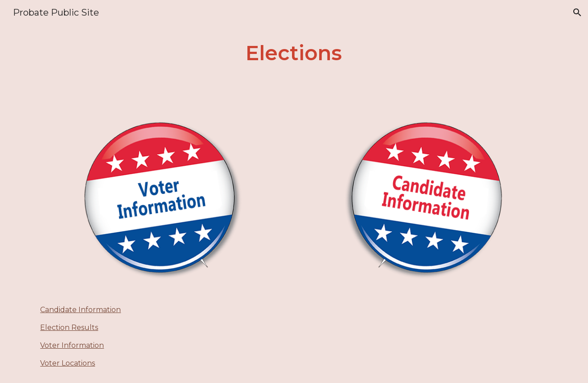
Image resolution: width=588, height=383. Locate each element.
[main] (294, 53)
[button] (577, 12)
